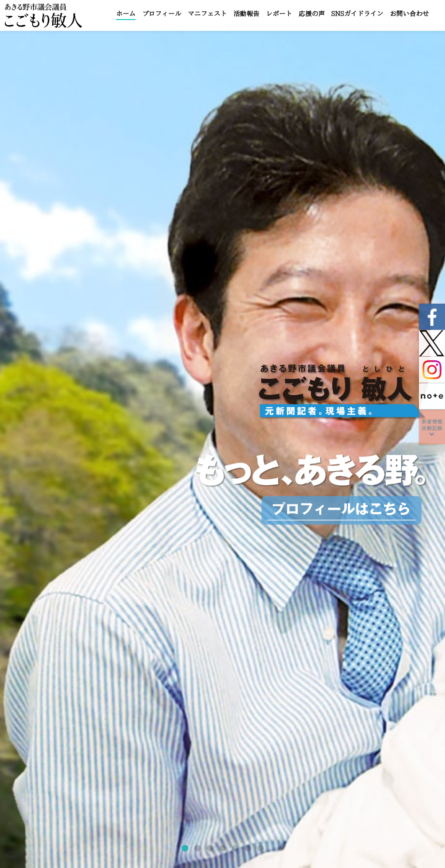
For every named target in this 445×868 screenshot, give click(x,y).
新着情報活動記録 (432, 428)
